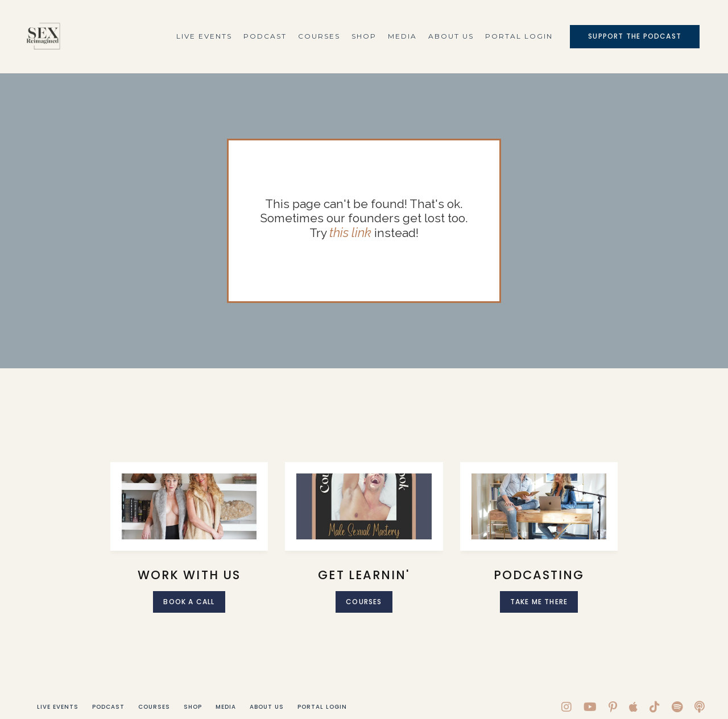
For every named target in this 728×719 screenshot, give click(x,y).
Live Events (204, 36)
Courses (319, 36)
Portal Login (519, 36)
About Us (451, 36)
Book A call (189, 602)
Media (402, 36)
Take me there (539, 602)
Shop (364, 36)
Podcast (265, 36)
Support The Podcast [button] (635, 36)
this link (351, 233)
